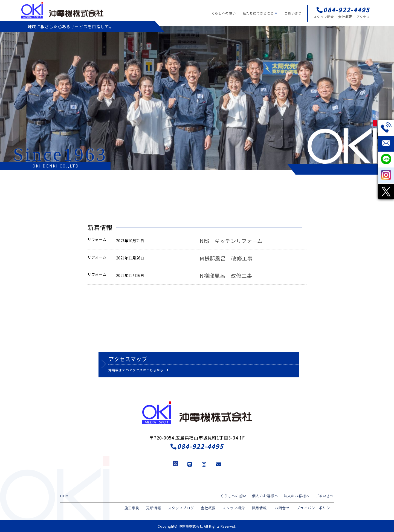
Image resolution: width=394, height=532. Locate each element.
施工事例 (143, 507)
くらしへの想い (224, 13)
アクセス (363, 17)
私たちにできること (260, 13)
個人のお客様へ (269, 495)
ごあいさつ (293, 13)
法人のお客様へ (299, 495)
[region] (197, 98)
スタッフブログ (189, 507)
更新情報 (164, 507)
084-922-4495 (197, 446)
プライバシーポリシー (316, 507)
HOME (65, 495)
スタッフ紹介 (324, 17)
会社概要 (345, 17)
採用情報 (264, 507)
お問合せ (286, 507)
